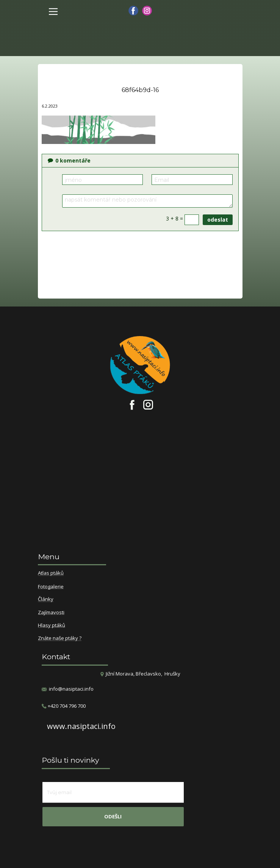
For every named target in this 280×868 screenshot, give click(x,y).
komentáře (69, 160)
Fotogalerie (51, 587)
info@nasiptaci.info (71, 689)
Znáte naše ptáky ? (60, 638)
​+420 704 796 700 (64, 706)
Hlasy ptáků (52, 626)
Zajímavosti (51, 613)
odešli (113, 816)
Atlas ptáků (51, 573)
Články (46, 599)
